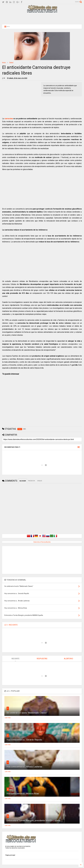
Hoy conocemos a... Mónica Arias (23, 794)
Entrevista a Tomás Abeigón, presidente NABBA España (33, 821)
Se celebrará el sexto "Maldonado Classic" (27, 713)
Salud (11, 63)
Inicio (4, 63)
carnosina (9, 119)
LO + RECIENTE (11, 625)
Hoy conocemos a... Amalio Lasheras (24, 767)
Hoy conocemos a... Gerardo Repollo (24, 740)
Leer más (8, 718)
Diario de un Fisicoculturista (42, 542)
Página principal (10, 855)
